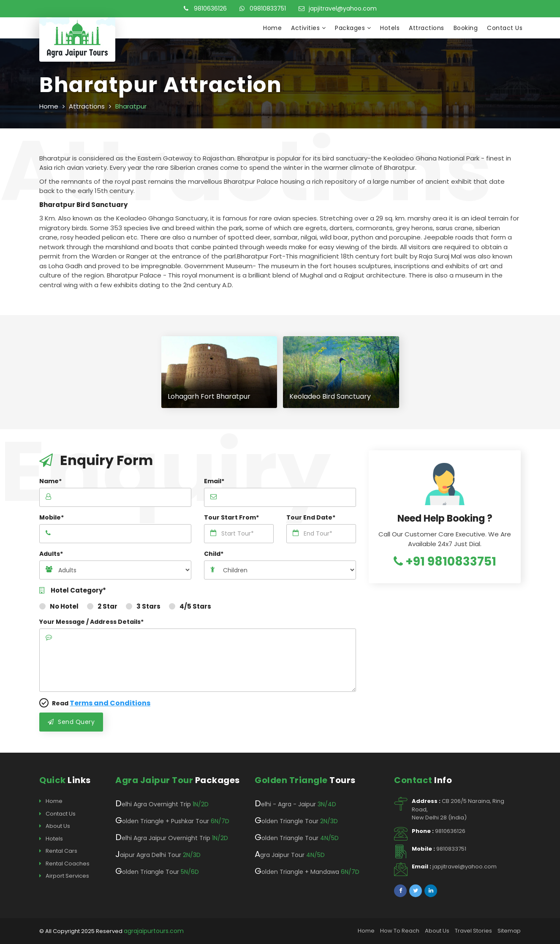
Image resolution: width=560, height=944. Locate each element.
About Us (55, 826)
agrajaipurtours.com (154, 931)
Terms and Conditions (110, 703)
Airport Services (64, 876)
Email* (214, 481)
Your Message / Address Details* (91, 622)
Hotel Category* (73, 591)
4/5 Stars (190, 606)
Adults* (51, 554)
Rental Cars (58, 851)
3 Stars (143, 606)
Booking (466, 28)
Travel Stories (473, 931)
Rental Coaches (64, 864)
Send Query (71, 722)
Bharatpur (131, 106)
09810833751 (263, 8)
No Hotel (59, 606)
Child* (214, 554)
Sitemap (509, 931)
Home (272, 28)
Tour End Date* (311, 517)
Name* (50, 481)
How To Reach (400, 931)
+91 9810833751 (445, 562)
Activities (308, 28)
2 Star (102, 606)
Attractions (427, 28)
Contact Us (505, 28)
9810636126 (205, 8)
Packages (353, 28)
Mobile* (52, 517)
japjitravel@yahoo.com (338, 8)
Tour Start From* (231, 517)
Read (95, 703)
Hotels (390, 28)
